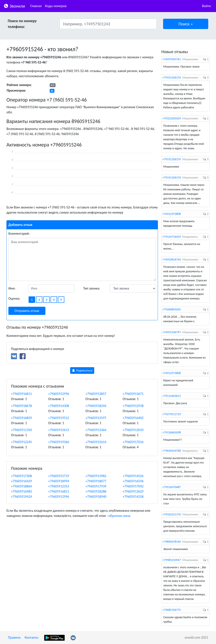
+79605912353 (59, 486)
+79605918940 (96, 497)
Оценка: (14, 298)
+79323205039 (172, 118)
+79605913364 (96, 430)
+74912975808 (172, 214)
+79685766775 (172, 610)
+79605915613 (59, 430)
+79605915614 (96, 442)
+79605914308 (59, 406)
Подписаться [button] (82, 371)
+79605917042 (133, 486)
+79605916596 (133, 481)
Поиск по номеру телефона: (22, 24)
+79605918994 (59, 481)
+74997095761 (172, 59)
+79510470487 (172, 487)
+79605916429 (21, 481)
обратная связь (120, 516)
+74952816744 (172, 260)
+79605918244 (96, 406)
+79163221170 (172, 514)
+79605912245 (21, 442)
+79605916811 (21, 394)
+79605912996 (59, 394)
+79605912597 (96, 418)
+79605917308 (21, 476)
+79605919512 (59, 418)
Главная (36, 6)
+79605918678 (21, 406)
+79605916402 (133, 418)
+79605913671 (133, 394)
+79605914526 (133, 476)
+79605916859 (21, 418)
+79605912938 (133, 406)
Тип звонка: (92, 288)
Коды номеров (56, 6)
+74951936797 (172, 332)
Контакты (32, 637)
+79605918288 (96, 491)
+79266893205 (172, 309)
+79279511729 (172, 414)
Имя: (12, 288)
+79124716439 (172, 237)
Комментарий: (19, 233)
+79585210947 (172, 560)
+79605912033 (133, 430)
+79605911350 (21, 430)
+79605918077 (96, 481)
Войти (206, 6)
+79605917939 (96, 486)
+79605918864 (21, 486)
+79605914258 (133, 497)
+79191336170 (172, 78)
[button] (186, 24)
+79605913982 (96, 476)
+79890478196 (172, 542)
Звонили (14, 6)
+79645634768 (172, 451)
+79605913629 (133, 491)
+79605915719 (59, 476)
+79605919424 (21, 497)
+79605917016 (133, 442)
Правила (14, 637)
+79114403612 (172, 396)
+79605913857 (96, 394)
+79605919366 (59, 442)
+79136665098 (172, 432)
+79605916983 (21, 491)
